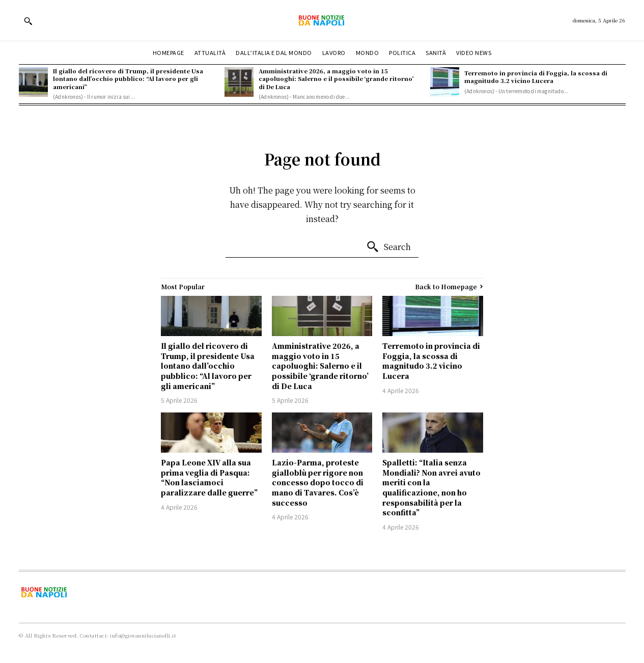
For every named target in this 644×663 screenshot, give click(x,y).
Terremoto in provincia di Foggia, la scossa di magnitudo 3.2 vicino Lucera (536, 77)
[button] (28, 21)
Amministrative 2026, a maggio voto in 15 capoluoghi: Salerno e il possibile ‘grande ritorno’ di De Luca (336, 79)
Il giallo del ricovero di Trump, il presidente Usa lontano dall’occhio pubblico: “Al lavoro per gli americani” (128, 79)
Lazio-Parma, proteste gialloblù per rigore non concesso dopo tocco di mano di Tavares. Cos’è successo (318, 482)
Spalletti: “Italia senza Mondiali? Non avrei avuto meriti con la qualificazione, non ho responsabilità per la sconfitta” (431, 487)
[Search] (388, 247)
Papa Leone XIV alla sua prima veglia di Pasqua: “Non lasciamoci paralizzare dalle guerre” (209, 477)
